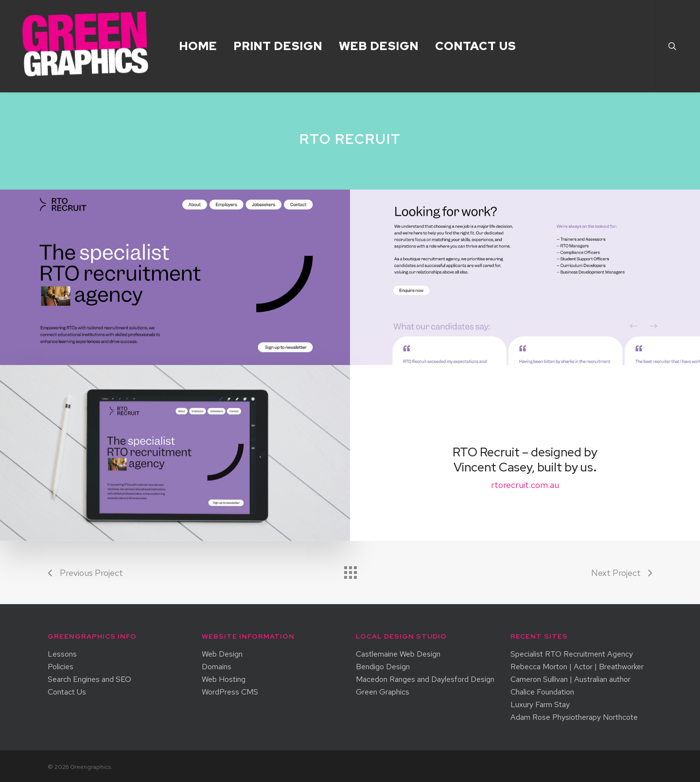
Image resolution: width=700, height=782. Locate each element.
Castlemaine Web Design (398, 654)
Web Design (222, 654)
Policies (61, 667)
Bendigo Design (383, 667)
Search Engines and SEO (89, 679)
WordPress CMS (230, 692)
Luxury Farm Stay (540, 705)
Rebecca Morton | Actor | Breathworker (577, 667)
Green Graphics (383, 692)
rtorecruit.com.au (525, 485)
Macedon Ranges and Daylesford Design (425, 679)
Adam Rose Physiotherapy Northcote (574, 717)
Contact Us (67, 692)
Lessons (62, 654)
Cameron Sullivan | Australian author (570, 679)
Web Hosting (224, 679)
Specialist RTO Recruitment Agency (572, 654)
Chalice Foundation (542, 692)
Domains (217, 667)
